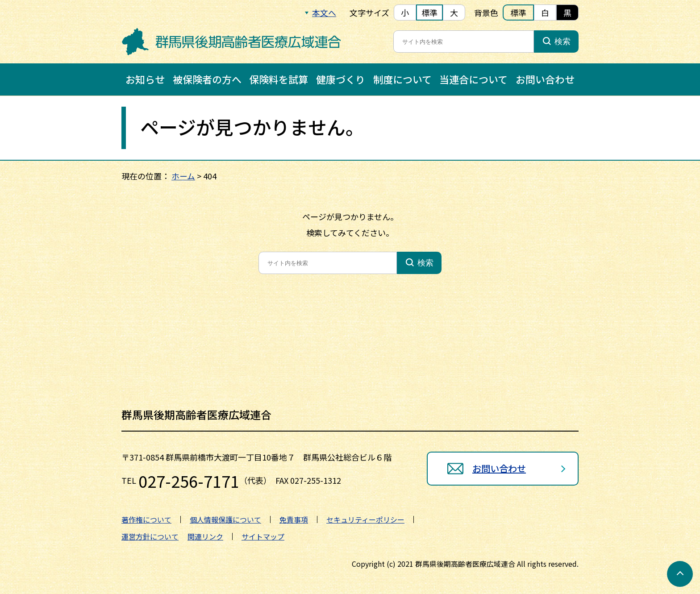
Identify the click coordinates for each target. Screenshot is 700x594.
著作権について (146, 519)
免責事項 (294, 519)
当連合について (473, 79)
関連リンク (205, 536)
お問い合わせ (545, 79)
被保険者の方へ (207, 79)
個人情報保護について (225, 519)
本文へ (324, 12)
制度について (402, 79)
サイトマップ (263, 536)
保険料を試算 (279, 79)
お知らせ (145, 79)
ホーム (183, 176)
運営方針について (150, 536)
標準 (429, 12)
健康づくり (341, 79)
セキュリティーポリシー (365, 519)
